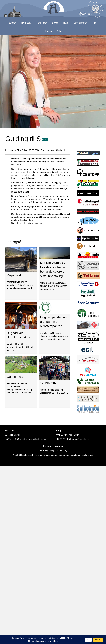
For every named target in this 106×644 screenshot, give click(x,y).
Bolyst (55, 23)
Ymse (95, 23)
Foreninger (42, 23)
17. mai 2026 (49, 383)
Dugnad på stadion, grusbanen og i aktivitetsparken (54, 322)
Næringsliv (26, 23)
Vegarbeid (14, 275)
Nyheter (12, 23)
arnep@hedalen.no (81, 439)
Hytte (66, 23)
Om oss (48, 31)
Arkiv (59, 31)
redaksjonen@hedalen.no (34, 439)
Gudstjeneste (16, 377)
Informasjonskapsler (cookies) (53, 450)
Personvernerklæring (53, 446)
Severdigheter (80, 23)
